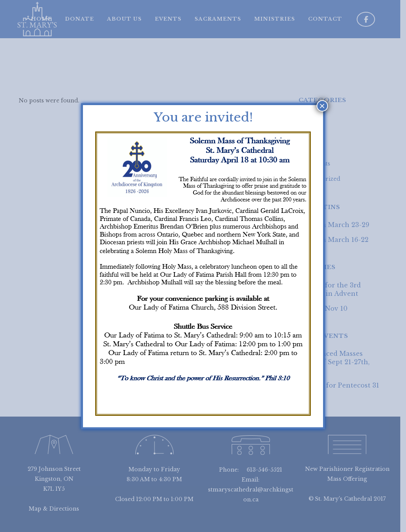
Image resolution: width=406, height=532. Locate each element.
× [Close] (322, 106)
